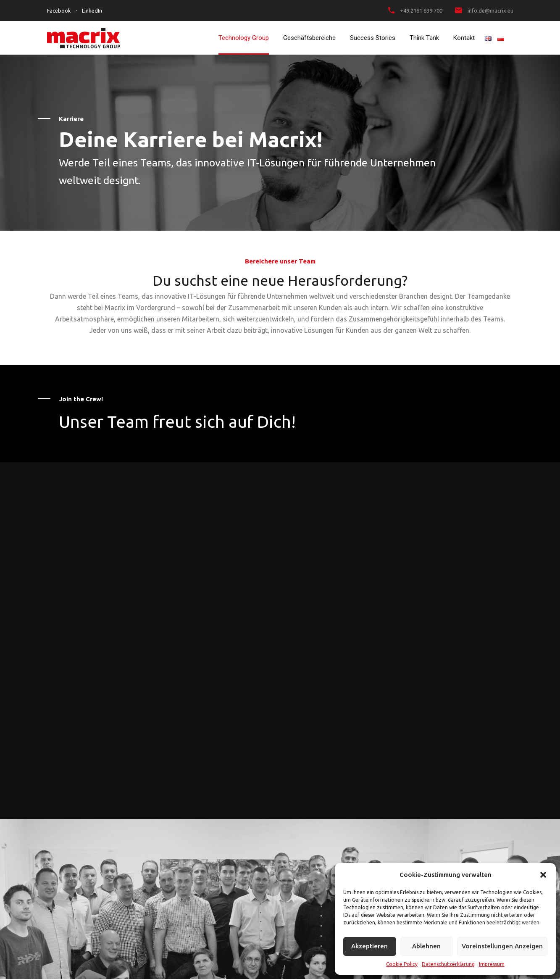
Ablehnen (426, 946)
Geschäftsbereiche (309, 38)
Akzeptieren (369, 946)
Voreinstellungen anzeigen (502, 946)
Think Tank (424, 38)
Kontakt (464, 38)
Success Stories (373, 38)
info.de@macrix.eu (490, 11)
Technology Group (244, 38)
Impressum (492, 964)
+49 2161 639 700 (421, 11)
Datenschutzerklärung (448, 964)
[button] (543, 875)
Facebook (59, 11)
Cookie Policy (402, 964)
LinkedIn (92, 11)
